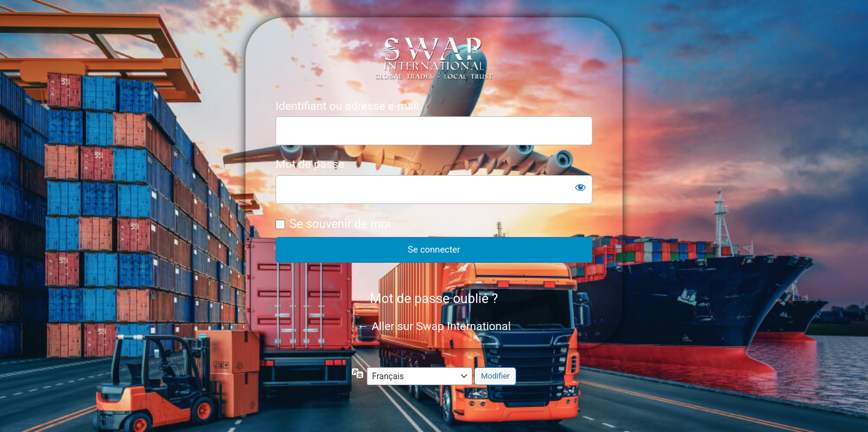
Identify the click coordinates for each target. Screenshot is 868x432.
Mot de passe (310, 164)
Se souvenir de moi (340, 224)
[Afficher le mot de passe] (580, 187)
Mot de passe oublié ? (434, 298)
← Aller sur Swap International (434, 326)
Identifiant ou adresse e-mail (347, 106)
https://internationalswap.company (434, 58)
